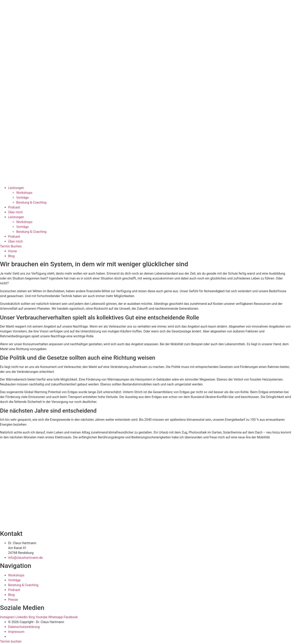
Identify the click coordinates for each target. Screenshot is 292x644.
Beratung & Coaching (31, 202)
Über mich (15, 212)
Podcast (14, 207)
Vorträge (22, 198)
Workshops (24, 193)
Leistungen (16, 188)
